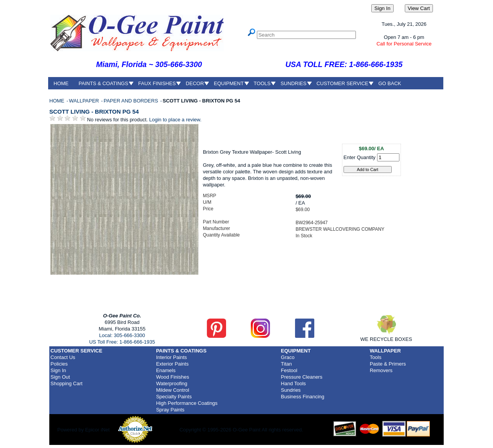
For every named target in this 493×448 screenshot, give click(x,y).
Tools (376, 357)
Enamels (166, 370)
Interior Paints (171, 357)
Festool (289, 370)
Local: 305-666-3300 (122, 335)
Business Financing (303, 397)
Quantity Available (221, 235)
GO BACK (390, 83)
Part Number (216, 222)
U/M (207, 202)
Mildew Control (173, 390)
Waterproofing (172, 383)
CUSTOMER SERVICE (343, 83)
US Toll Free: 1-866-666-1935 (122, 342)
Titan (286, 364)
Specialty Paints (174, 397)
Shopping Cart (66, 383)
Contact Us (63, 357)
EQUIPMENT (229, 83)
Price (208, 209)
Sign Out (60, 377)
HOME (61, 83)
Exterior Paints (172, 364)
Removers (381, 370)
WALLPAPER (85, 101)
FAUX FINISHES (157, 83)
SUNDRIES (293, 83)
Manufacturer (217, 228)
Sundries (291, 390)
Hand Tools (293, 383)
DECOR (195, 83)
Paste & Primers (388, 364)
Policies (59, 364)
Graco (288, 357)
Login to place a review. (175, 120)
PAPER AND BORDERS (132, 101)
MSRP (210, 196)
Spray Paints (170, 410)
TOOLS (262, 83)
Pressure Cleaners (302, 377)
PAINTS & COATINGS (103, 83)
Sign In (58, 370)
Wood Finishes (173, 377)
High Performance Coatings (187, 403)
